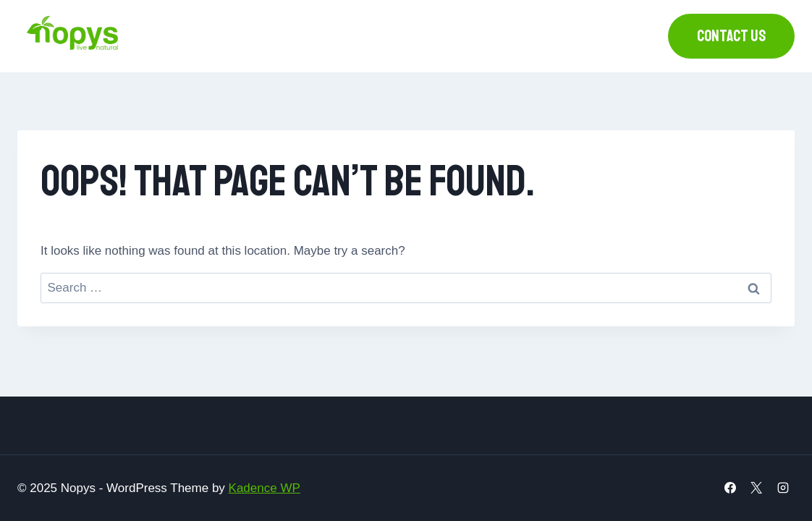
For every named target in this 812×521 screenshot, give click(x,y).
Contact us (731, 36)
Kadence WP (265, 488)
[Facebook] (730, 488)
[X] (756, 488)
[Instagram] (783, 488)
